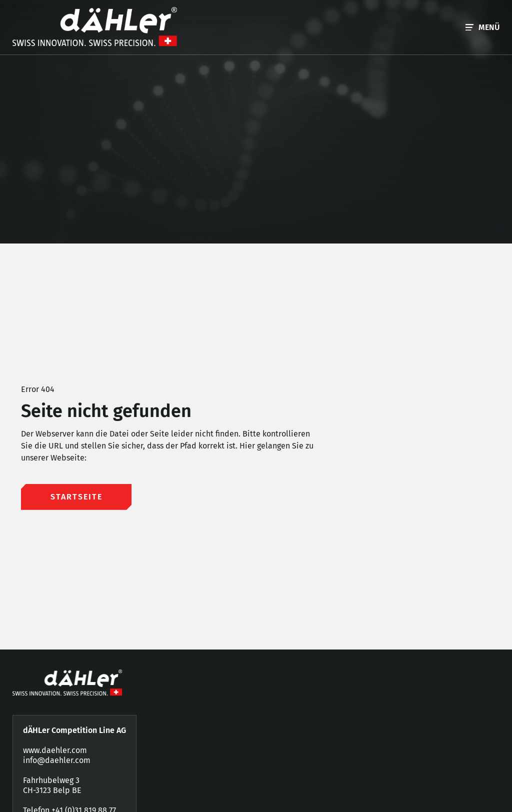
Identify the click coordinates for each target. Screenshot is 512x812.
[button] (482, 27)
